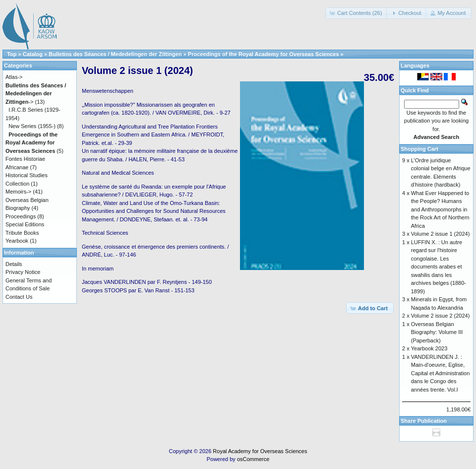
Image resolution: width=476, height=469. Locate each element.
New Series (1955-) (32, 126)
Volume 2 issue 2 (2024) (441, 316)
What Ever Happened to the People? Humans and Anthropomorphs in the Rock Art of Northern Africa (440, 209)
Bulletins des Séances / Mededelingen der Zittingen (115, 54)
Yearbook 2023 (429, 348)
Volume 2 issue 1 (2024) (441, 234)
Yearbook (17, 241)
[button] (357, 13)
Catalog (33, 54)
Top (12, 54)
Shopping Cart (419, 149)
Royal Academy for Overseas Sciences (260, 451)
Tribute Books (22, 233)
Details (14, 264)
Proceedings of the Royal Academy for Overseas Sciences (264, 54)
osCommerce (253, 459)
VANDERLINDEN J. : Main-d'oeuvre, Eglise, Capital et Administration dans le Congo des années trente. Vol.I (441, 373)
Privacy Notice (23, 272)
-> (36, 94)
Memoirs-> (18, 192)
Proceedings (21, 216)
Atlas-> (14, 77)
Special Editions (25, 224)
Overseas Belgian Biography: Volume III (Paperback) (437, 332)
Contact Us (19, 297)
